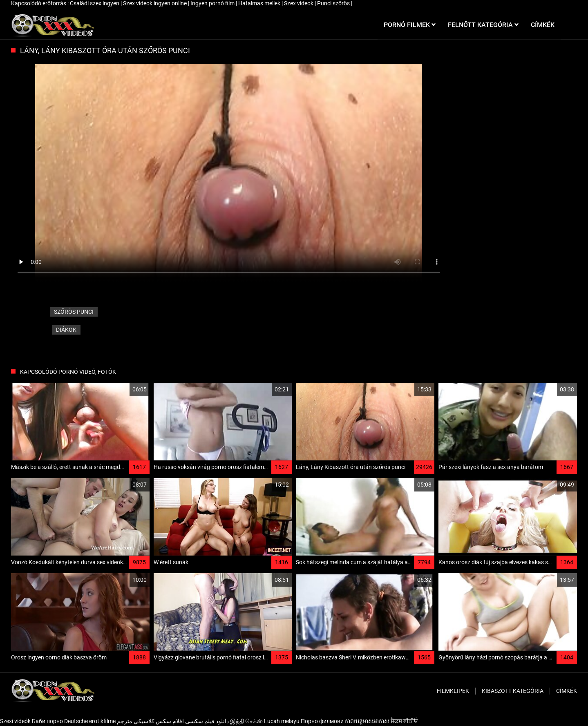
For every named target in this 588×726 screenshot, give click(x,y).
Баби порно (47, 721)
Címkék (567, 691)
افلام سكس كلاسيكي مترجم (150, 721)
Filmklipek (453, 691)
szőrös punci (74, 312)
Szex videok (299, 3)
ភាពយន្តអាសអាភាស (367, 721)
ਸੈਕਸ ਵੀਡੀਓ (404, 721)
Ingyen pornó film (213, 3)
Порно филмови (322, 721)
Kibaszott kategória (513, 691)
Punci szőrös (334, 3)
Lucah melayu (282, 721)
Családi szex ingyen (95, 3)
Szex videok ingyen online (155, 3)
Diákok (66, 330)
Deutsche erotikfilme (90, 721)
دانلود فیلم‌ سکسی (207, 721)
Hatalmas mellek (260, 3)
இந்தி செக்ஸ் (246, 721)
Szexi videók (15, 721)
